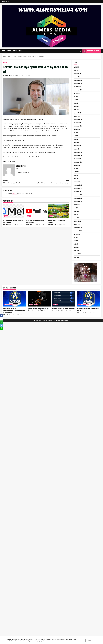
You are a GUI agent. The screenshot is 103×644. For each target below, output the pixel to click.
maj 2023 (76, 175)
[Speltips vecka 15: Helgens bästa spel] (39, 299)
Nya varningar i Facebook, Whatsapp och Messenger (13, 221)
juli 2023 (76, 169)
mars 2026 (77, 70)
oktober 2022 (77, 192)
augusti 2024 (77, 129)
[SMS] (2, 328)
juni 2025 (76, 100)
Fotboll (13, 305)
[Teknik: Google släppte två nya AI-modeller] (59, 211)
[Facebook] (2, 316)
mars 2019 (76, 250)
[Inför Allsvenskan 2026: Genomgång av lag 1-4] (88, 299)
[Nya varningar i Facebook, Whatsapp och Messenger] (14, 211)
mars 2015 (76, 257)
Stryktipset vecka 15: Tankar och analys (63, 309)
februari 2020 (77, 221)
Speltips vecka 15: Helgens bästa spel (38, 309)
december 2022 (78, 185)
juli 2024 (76, 133)
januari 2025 (77, 116)
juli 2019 (76, 237)
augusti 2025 (77, 93)
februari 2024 (77, 146)
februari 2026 (77, 73)
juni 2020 (76, 211)
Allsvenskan (8, 305)
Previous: (20, 182)
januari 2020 (77, 224)
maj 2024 (76, 139)
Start (3, 51)
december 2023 (78, 152)
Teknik (5, 63)
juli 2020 (76, 208)
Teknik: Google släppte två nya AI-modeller (58, 221)
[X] (2, 319)
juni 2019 (76, 241)
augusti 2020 (77, 205)
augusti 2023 (77, 165)
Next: (53, 182)
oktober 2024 (77, 123)
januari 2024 (77, 149)
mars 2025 (76, 110)
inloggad (14, 193)
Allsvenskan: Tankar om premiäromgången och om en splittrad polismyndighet (14, 311)
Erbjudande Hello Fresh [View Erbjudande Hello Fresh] (91, 51)
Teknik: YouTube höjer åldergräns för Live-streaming (36, 221)
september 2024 (78, 126)
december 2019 (78, 228)
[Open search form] (80, 51)
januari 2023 (77, 182)
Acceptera (91, 640)
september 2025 (78, 90)
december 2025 (78, 80)
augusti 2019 (77, 234)
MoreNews (57, 320)
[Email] (2, 325)
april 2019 (76, 247)
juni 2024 (76, 136)
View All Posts (22, 172)
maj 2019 (76, 244)
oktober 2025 (77, 87)
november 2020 (78, 201)
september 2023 (78, 162)
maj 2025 (76, 103)
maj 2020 (76, 214)
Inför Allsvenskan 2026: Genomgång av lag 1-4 (88, 310)
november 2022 (78, 188)
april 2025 (76, 106)
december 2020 (78, 198)
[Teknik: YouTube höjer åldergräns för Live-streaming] (36, 211)
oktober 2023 (77, 159)
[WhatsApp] (2, 322)
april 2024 (76, 142)
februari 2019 (77, 254)
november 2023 (78, 155)
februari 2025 (77, 113)
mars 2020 (77, 218)
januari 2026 (77, 77)
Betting (31, 305)
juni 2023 (76, 172)
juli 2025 (76, 96)
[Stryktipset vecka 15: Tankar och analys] (64, 299)
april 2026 (76, 67)
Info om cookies (18, 51)
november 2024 (78, 119)
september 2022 (78, 195)
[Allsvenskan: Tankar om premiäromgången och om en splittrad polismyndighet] (15, 299)
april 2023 (76, 178)
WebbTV (9, 51)
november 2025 (78, 83)
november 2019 (78, 231)
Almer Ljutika (8, 75)
